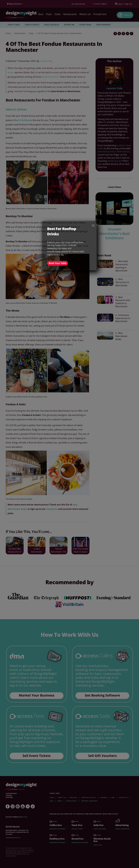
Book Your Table (58, 263)
